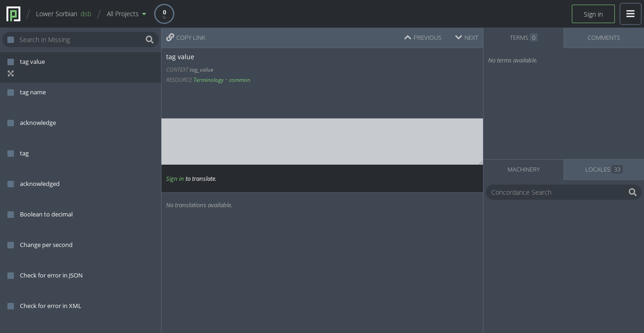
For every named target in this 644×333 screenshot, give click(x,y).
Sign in (593, 14)
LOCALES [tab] (604, 169)
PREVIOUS (423, 37)
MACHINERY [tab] (524, 169)
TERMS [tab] (524, 37)
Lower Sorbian (64, 14)
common (240, 80)
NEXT (467, 37)
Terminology (209, 80)
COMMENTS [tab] (604, 37)
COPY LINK (186, 37)
